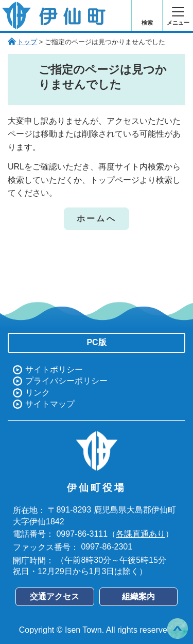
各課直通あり (141, 534)
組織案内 (138, 596)
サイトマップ (50, 404)
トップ (27, 42)
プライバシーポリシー (66, 381)
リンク (38, 393)
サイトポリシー (54, 370)
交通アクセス (55, 596)
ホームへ (97, 219)
